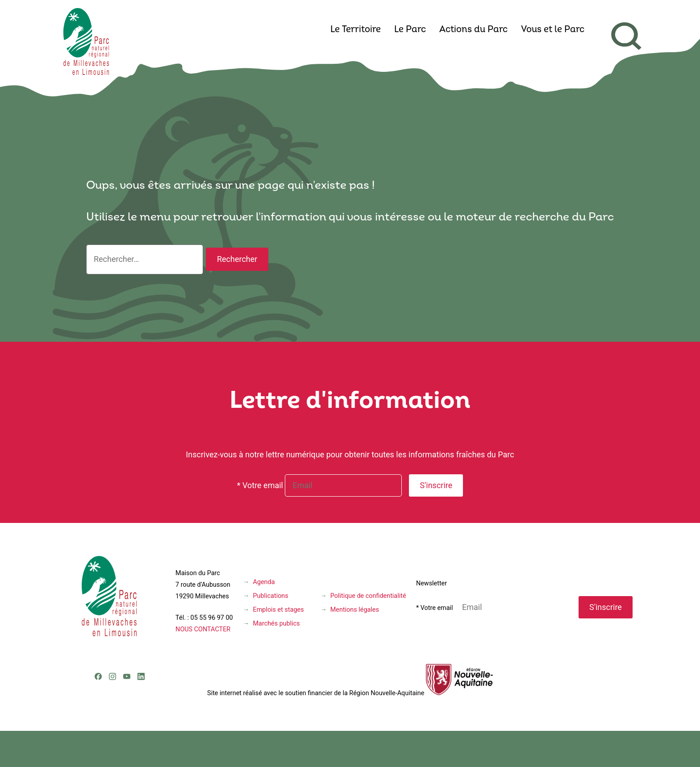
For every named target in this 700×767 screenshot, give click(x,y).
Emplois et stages (279, 610)
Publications (271, 596)
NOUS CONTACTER (203, 629)
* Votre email (260, 485)
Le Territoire (356, 30)
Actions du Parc (473, 30)
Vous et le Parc (553, 30)
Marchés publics (277, 624)
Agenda (264, 582)
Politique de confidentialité (368, 596)
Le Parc (410, 30)
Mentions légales (355, 610)
